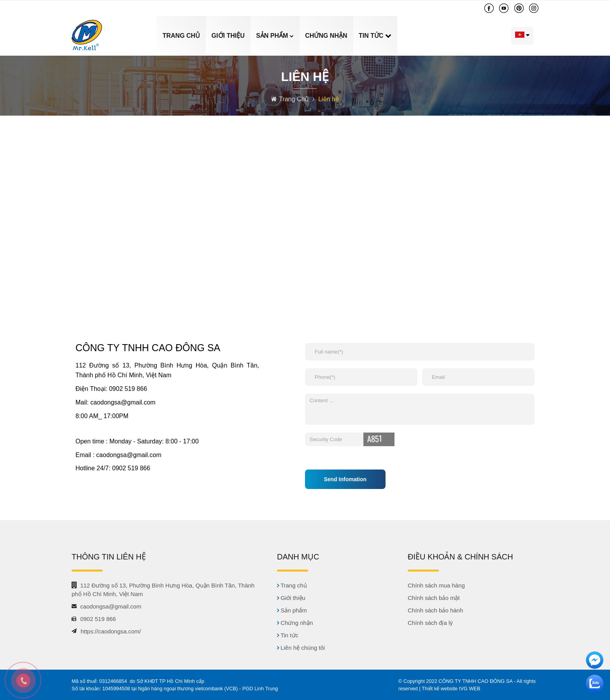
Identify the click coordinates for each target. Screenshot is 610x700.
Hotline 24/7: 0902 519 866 (113, 468)
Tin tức (372, 36)
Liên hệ (329, 99)
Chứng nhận (326, 36)
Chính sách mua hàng (436, 585)
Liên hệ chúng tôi (454, 36)
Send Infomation (345, 479)
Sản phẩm (275, 36)
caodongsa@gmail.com (176, 8)
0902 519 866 (99, 8)
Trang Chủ (295, 99)
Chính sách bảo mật (434, 598)
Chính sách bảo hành (435, 610)
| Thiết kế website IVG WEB (450, 689)
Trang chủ (181, 36)
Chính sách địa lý (430, 623)
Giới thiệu (228, 36)
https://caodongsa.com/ (111, 631)
